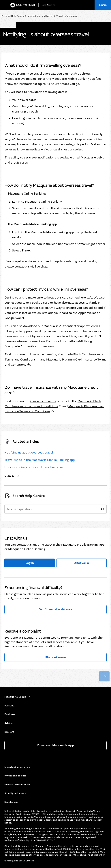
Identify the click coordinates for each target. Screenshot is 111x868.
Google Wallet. (15, 318)
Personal (10, 706)
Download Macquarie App (56, 745)
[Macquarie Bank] (23, 5)
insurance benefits (43, 354)
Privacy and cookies (15, 776)
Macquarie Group (15, 697)
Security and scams (15, 793)
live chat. (41, 267)
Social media (11, 802)
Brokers (9, 732)
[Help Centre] (49, 5)
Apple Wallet (87, 313)
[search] (103, 509)
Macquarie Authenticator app (65, 326)
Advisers (10, 723)
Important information (17, 767)
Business (10, 714)
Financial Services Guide (17, 784)
